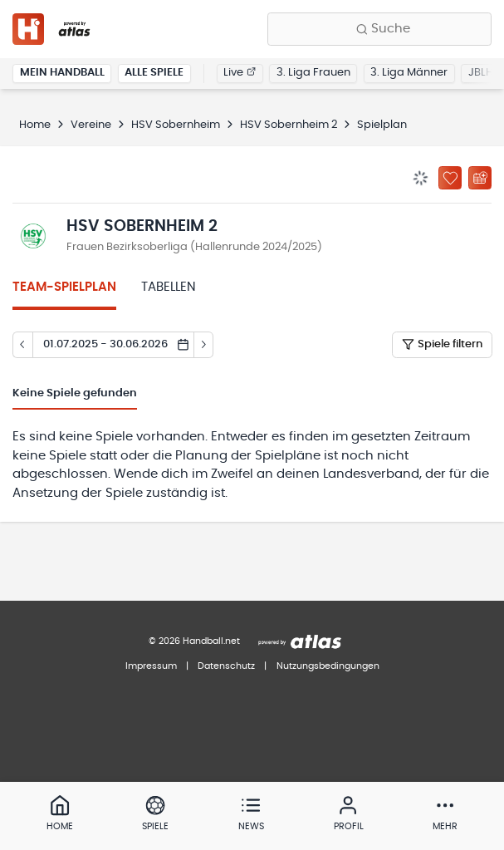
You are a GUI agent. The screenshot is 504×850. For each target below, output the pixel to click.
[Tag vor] (204, 345)
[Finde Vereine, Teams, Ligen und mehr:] (379, 29)
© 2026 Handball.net (194, 641)
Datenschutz (226, 666)
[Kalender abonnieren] (480, 178)
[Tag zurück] (22, 345)
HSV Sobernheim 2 (289, 125)
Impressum (151, 666)
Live (240, 73)
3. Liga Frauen (313, 73)
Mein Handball (62, 73)
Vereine (91, 125)
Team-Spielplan (64, 287)
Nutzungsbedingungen (328, 666)
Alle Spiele (154, 73)
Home (35, 125)
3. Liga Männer (409, 73)
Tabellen (169, 287)
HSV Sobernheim (176, 125)
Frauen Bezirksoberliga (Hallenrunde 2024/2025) (194, 247)
